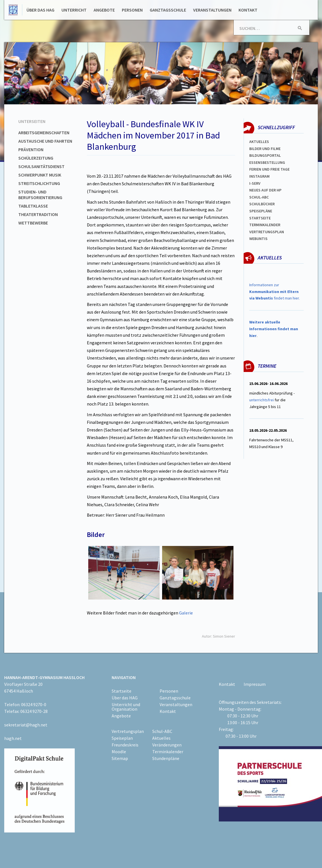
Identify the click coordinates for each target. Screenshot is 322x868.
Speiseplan (122, 738)
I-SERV (255, 183)
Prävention (31, 149)
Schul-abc (259, 197)
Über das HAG (40, 10)
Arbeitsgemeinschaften (44, 133)
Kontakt (248, 10)
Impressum (255, 684)
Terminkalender (265, 225)
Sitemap (120, 758)
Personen (132, 10)
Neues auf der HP (265, 190)
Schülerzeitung (36, 158)
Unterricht (74, 10)
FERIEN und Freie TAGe (269, 169)
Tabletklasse (33, 206)
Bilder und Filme (265, 149)
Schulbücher (262, 204)
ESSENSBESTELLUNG (267, 162)
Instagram (259, 176)
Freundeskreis (125, 745)
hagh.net (13, 738)
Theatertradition (38, 214)
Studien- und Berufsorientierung (40, 195)
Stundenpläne (166, 758)
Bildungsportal (265, 155)
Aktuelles (259, 142)
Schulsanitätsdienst (41, 166)
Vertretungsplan (267, 232)
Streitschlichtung (39, 183)
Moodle (119, 752)
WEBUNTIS (258, 239)
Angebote (104, 10)
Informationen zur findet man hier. (274, 292)
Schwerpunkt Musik (40, 175)
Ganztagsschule (168, 10)
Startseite (260, 218)
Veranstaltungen (212, 10)
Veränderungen (167, 745)
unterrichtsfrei (262, 400)
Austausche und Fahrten (45, 141)
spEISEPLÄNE (261, 211)
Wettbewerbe (33, 223)
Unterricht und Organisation (126, 707)
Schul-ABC (162, 731)
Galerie (186, 613)
